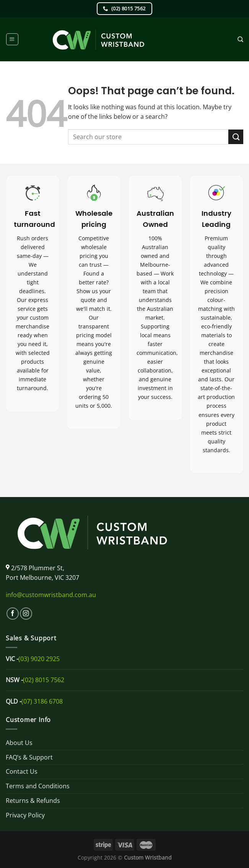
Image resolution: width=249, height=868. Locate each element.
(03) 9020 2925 (39, 659)
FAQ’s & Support (29, 757)
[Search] (240, 39)
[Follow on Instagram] (26, 614)
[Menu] (12, 39)
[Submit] (236, 137)
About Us (19, 743)
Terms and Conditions (38, 786)
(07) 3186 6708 (42, 701)
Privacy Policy (25, 815)
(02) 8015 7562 (44, 680)
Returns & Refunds (33, 801)
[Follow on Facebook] (13, 614)
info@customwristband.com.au (51, 595)
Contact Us (22, 771)
